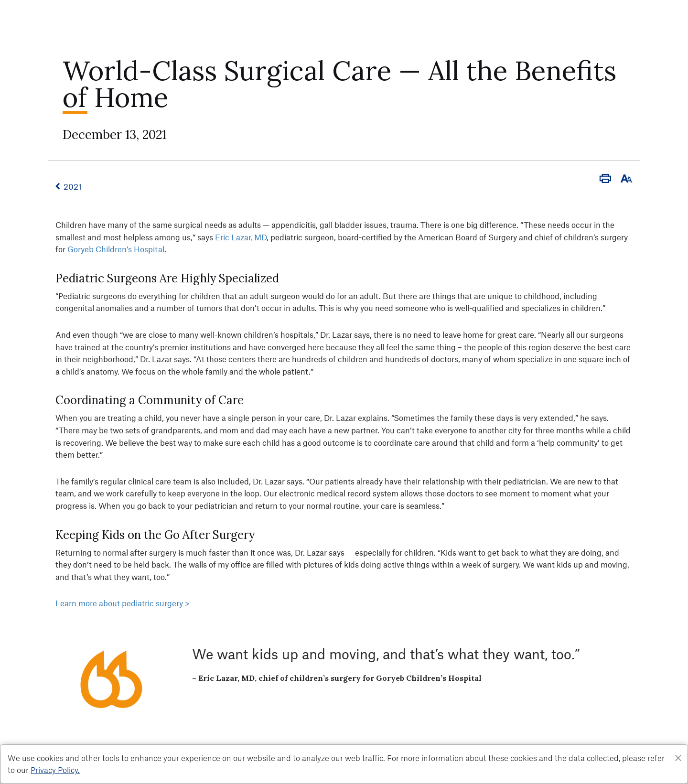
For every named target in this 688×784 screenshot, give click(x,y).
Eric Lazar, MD (241, 237)
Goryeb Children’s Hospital (116, 249)
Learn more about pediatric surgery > (123, 603)
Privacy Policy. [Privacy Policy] (55, 770)
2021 (73, 186)
